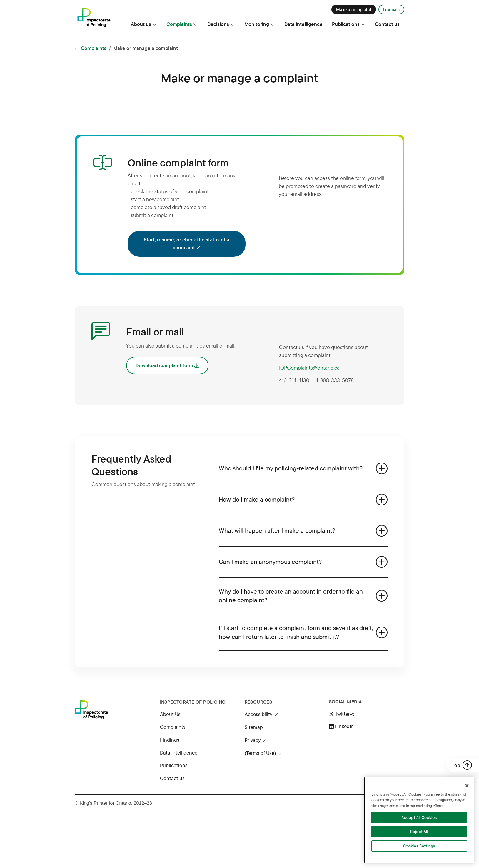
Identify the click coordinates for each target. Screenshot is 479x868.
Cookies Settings (419, 846)
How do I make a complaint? (257, 499)
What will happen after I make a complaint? (277, 530)
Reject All (419, 832)
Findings (170, 740)
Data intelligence (179, 753)
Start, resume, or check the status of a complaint (192, 244)
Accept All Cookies (419, 818)
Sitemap (254, 727)
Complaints (173, 727)
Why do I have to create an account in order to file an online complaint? (291, 596)
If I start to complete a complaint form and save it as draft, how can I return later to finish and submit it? (296, 632)
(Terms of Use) (263, 753)
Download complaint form (167, 366)
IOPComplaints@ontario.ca (309, 368)
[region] (419, 820)
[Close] (467, 786)
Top (462, 765)
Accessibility (261, 715)
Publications (174, 765)
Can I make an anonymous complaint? (270, 562)
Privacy (256, 740)
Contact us (172, 778)
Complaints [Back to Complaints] (91, 48)
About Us (170, 714)
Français (391, 10)
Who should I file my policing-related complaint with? (291, 468)
